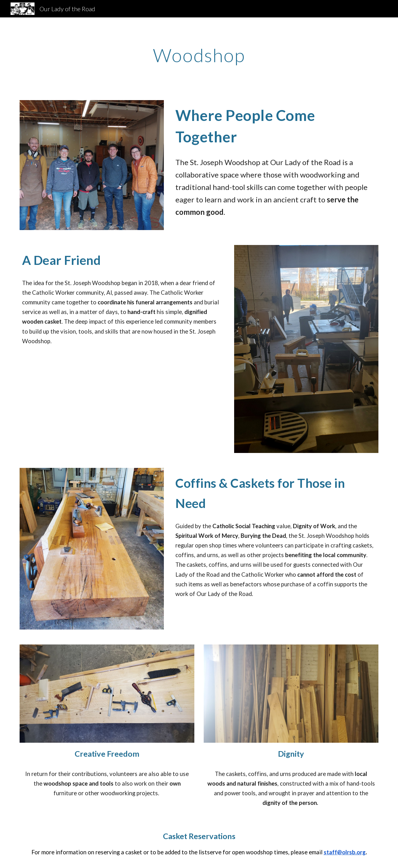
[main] (199, 55)
